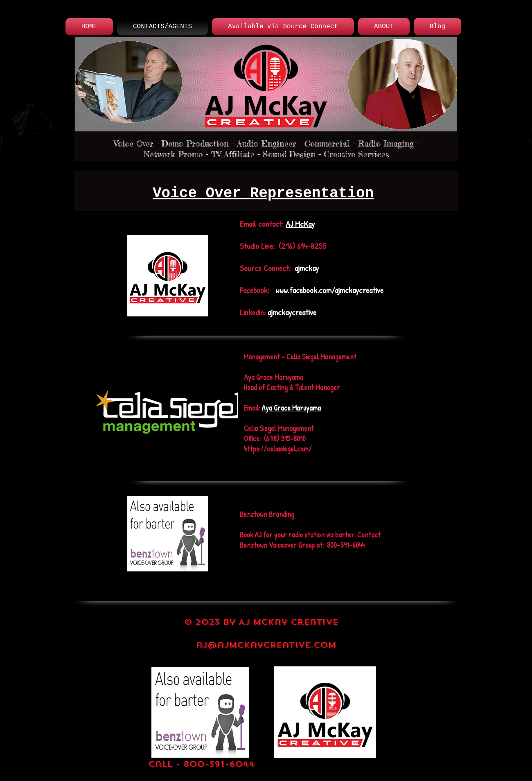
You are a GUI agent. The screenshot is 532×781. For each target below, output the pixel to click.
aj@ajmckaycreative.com (266, 645)
